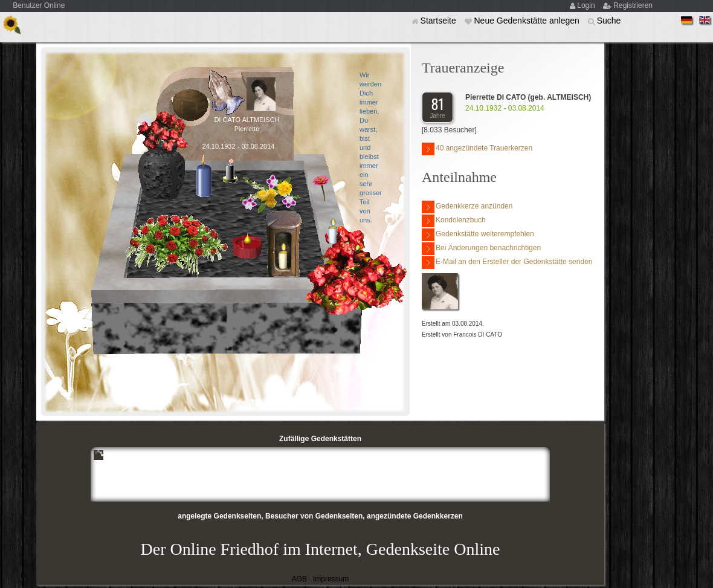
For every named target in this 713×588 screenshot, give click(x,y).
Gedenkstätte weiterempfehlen (478, 235)
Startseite (440, 21)
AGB (299, 579)
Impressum (331, 579)
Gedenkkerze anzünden (467, 207)
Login (587, 5)
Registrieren (633, 5)
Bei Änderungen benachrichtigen (481, 249)
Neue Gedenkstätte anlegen (527, 21)
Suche (609, 21)
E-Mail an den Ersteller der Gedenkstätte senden (507, 263)
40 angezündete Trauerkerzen (477, 149)
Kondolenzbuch (454, 221)
